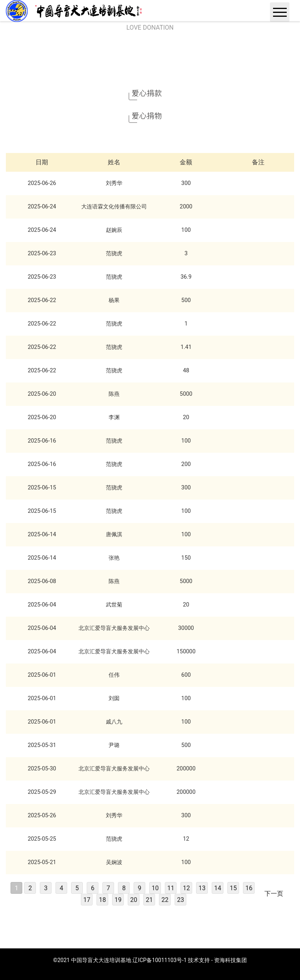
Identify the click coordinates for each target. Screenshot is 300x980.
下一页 (274, 894)
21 (149, 900)
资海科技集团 (230, 960)
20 (134, 900)
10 (155, 888)
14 (218, 888)
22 (165, 900)
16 (249, 888)
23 (180, 900)
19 (118, 900)
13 (202, 888)
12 (186, 888)
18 (102, 900)
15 (233, 888)
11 (171, 888)
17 (87, 900)
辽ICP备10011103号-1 (159, 960)
